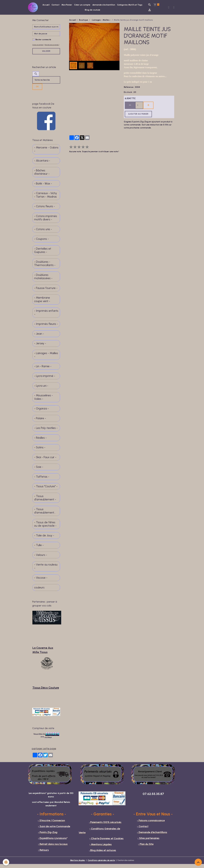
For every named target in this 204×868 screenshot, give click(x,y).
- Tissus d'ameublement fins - (44, 515)
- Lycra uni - (41, 390)
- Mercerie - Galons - (46, 153)
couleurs (39, 591)
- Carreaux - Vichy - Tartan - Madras (45, 199)
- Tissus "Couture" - (46, 490)
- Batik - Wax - (43, 187)
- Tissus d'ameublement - (45, 502)
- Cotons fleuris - (44, 210)
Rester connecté (43, 40)
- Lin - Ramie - (43, 370)
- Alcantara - (42, 165)
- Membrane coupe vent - (42, 303)
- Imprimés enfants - (46, 316)
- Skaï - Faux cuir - (45, 461)
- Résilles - (40, 442)
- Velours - (41, 559)
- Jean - (39, 338)
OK (37, 90)
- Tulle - (39, 549)
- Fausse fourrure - (46, 292)
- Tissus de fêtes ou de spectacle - (45, 528)
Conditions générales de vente (101, 864)
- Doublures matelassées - (43, 281)
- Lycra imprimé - (45, 380)
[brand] (34, 8)
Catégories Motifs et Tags (84, 10)
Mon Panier (81, 5)
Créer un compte (96, 5)
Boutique (84, 21)
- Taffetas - (42, 481)
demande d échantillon (118, 5)
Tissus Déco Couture (46, 691)
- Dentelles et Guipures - (43, 254)
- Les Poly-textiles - (46, 432)
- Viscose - (41, 582)
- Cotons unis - (43, 233)
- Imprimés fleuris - (46, 328)
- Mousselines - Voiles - (43, 401)
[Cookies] (6, 862)
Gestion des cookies (128, 864)
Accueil (60, 5)
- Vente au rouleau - (46, 570)
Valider (46, 55)
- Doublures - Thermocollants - (45, 267)
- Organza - (41, 412)
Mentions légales (76, 864)
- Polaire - (40, 422)
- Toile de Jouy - (44, 539)
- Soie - (39, 471)
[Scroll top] (198, 862)
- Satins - (40, 451)
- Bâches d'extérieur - (42, 176)
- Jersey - (40, 347)
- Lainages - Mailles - (101, 21)
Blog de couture (107, 10)
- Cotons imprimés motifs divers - (46, 222)
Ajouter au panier (138, 115)
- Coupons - (41, 243)
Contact (70, 5)
